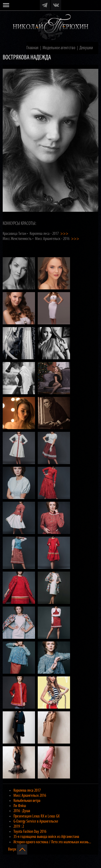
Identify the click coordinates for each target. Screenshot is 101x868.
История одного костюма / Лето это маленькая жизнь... (52, 842)
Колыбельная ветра (27, 801)
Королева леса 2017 (27, 791)
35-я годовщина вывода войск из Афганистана (46, 837)
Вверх (18, 849)
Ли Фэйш (20, 806)
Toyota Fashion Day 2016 (30, 832)
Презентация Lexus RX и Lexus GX (36, 816)
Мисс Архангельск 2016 (30, 796)
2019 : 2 (19, 827)
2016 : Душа (22, 811)
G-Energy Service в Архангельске (36, 822)
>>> (64, 234)
